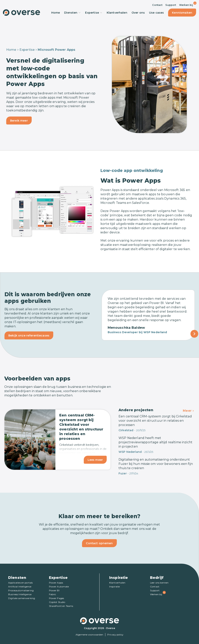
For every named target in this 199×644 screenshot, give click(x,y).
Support (171, 5)
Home (56, 13)
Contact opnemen (99, 543)
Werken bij (186, 5)
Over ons (138, 13)
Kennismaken (182, 13)
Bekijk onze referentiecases (29, 336)
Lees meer (95, 460)
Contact (157, 5)
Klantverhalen (117, 13)
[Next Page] (194, 334)
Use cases (156, 13)
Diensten (72, 13)
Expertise (94, 13)
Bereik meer (19, 121)
